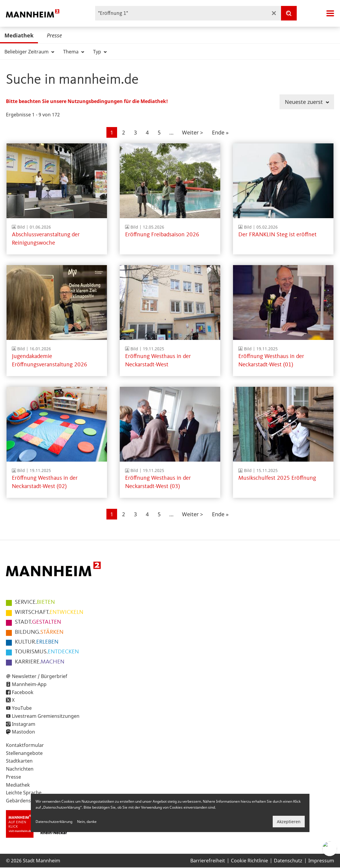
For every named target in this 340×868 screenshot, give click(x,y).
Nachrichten (20, 769)
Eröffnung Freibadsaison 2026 (162, 235)
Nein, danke (87, 822)
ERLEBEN (37, 642)
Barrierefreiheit (208, 861)
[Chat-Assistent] (330, 849)
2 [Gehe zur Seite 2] (126, 132)
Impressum (321, 861)
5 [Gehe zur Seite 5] (161, 132)
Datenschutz (288, 861)
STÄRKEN (39, 632)
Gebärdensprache (26, 801)
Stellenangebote (24, 753)
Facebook (23, 692)
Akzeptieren (289, 822)
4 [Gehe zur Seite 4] (149, 132)
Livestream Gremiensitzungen (46, 716)
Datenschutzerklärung (54, 822)
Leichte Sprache (24, 793)
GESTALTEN (38, 622)
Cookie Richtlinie (249, 861)
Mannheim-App (29, 684)
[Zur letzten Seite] (220, 132)
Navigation (330, 13)
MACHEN (40, 662)
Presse (54, 35)
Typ (100, 52)
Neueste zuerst (307, 102)
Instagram (24, 724)
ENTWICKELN (49, 612)
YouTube (22, 708)
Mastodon (23, 732)
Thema (74, 52)
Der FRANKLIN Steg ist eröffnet (277, 235)
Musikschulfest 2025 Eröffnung (277, 478)
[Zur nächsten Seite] (193, 132)
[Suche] (289, 13)
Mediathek (19, 35)
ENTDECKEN (47, 652)
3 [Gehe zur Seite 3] (137, 132)
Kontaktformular (25, 745)
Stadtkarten (19, 761)
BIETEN (35, 602)
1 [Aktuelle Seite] (114, 133)
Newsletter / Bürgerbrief (40, 676)
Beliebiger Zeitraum (29, 52)
